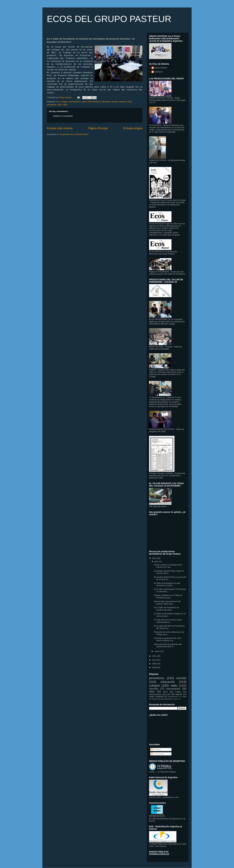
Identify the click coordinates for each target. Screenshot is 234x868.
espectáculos (173, 697)
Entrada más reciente (60, 128)
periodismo (52, 105)
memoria (122, 102)
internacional (165, 699)
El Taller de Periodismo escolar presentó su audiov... (167, 584)
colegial (64, 102)
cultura (84, 102)
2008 (155, 667)
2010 (155, 660)
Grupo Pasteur (161, 68)
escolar (115, 102)
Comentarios (158, 754)
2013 (155, 558)
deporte (179, 694)
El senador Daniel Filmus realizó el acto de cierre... (169, 572)
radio (60, 105)
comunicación (74, 102)
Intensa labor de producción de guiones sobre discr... (167, 603)
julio (156, 562)
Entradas (156, 750)
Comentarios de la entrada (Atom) (74, 134)
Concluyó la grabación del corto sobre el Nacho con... (167, 639)
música (155, 699)
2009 (155, 664)
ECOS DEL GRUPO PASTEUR (109, 19)
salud (184, 697)
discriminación (94, 102)
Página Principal (98, 128)
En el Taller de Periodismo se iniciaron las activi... (166, 609)
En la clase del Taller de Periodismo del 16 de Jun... (169, 627)
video (65, 105)
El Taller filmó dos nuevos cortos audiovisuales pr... (168, 621)
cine (58, 102)
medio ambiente (156, 697)
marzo (157, 651)
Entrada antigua (133, 128)
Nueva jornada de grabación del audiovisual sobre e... (168, 645)
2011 (155, 656)
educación (106, 102)
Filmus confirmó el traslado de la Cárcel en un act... (168, 566)
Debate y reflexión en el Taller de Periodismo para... (168, 596)
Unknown (158, 72)
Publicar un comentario (63, 116)
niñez (130, 102)
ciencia (176, 699)
